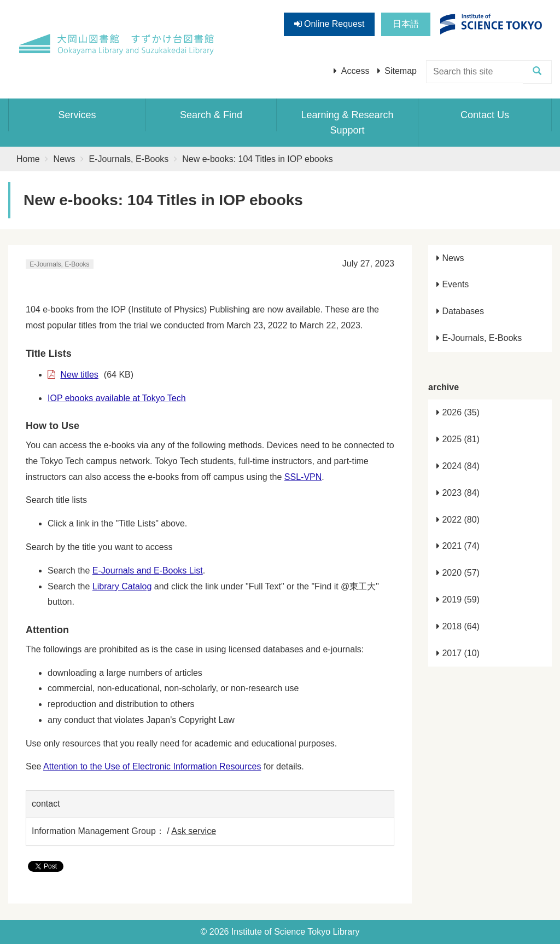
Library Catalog (122, 586)
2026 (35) (458, 412)
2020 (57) (458, 573)
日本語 (406, 24)
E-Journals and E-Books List (148, 571)
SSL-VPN (303, 477)
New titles (79, 375)
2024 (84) (458, 466)
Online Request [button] (329, 24)
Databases (460, 311)
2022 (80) (458, 520)
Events (453, 284)
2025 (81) (458, 439)
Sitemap (401, 71)
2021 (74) (458, 546)
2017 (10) (458, 653)
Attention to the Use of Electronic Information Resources (152, 766)
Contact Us (485, 115)
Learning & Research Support (347, 123)
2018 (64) (458, 626)
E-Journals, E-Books (129, 159)
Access (355, 71)
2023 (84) (458, 493)
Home (28, 159)
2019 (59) (458, 600)
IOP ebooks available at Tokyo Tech (117, 398)
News (65, 159)
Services (77, 115)
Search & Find (211, 115)
